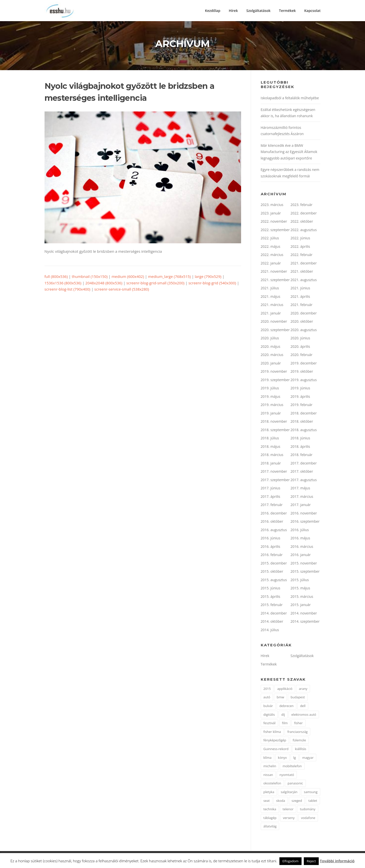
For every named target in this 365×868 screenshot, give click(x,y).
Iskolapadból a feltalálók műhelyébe (290, 99)
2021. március (272, 305)
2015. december (274, 564)
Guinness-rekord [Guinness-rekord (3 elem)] (276, 749)
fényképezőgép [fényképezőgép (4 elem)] (275, 741)
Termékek (287, 11)
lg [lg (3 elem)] (295, 758)
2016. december (274, 514)
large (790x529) (208, 277)
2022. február (302, 255)
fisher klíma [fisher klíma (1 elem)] (272, 732)
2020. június (300, 339)
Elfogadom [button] (290, 861)
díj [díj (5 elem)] (283, 715)
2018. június (300, 439)
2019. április (300, 397)
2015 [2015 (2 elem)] (267, 689)
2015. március (302, 597)
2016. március (302, 547)
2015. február (272, 605)
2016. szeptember (305, 522)
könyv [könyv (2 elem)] (282, 758)
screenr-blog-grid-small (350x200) (156, 283)
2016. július (300, 530)
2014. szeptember (305, 622)
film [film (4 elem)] (285, 724)
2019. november (274, 372)
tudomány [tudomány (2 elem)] (308, 810)
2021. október (302, 272)
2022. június (300, 239)
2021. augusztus (304, 280)
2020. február (302, 355)
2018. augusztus (304, 430)
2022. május (271, 247)
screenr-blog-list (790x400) (68, 290)
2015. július (300, 580)
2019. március (272, 405)
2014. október (272, 622)
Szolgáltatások (258, 11)
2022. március (272, 255)
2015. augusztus (274, 580)
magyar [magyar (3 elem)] (308, 758)
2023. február (302, 205)
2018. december (304, 414)
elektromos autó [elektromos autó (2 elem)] (304, 715)
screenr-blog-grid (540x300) (212, 283)
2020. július (270, 339)
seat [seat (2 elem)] (267, 801)
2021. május (271, 297)
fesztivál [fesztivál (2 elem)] (270, 724)
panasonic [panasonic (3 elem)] (295, 784)
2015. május (300, 589)
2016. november (304, 514)
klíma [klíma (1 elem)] (268, 758)
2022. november (274, 222)
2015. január (301, 605)
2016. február (272, 555)
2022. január (271, 264)
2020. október (302, 322)
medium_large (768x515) (169, 277)
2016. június (271, 539)
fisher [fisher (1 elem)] (298, 724)
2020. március (272, 355)
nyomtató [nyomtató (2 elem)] (287, 775)
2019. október (302, 372)
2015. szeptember (305, 572)
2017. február (272, 505)
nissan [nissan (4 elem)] (268, 775)
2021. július (270, 289)
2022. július (270, 239)
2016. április (271, 547)
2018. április (300, 447)
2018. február (302, 455)
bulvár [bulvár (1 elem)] (268, 706)
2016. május (300, 539)
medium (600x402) (128, 277)
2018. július (270, 439)
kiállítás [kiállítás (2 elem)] (300, 749)
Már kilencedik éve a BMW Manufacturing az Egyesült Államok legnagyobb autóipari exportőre (289, 152)
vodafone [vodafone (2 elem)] (308, 818)
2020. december (304, 314)
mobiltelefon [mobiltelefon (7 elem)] (292, 767)
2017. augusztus (304, 480)
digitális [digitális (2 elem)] (269, 715)
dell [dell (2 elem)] (303, 706)
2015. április (271, 597)
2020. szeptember (275, 330)
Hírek (233, 11)
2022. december (304, 214)
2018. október (302, 422)
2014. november (304, 614)
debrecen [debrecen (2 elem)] (287, 706)
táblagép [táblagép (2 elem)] (270, 818)
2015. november (304, 564)
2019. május (271, 397)
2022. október (302, 222)
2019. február (302, 405)
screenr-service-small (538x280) (122, 290)
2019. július (270, 389)
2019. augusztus (304, 380)
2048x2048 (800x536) (104, 283)
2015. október (272, 572)
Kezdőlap (213, 11)
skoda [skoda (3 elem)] (281, 801)
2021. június (300, 289)
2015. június (271, 589)
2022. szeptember (275, 230)
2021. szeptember (275, 280)
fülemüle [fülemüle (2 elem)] (299, 741)
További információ (337, 861)
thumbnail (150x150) (90, 277)
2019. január (271, 414)
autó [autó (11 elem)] (267, 698)
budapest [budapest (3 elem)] (298, 698)
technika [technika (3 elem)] (270, 810)
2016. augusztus (274, 530)
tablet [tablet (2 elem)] (313, 801)
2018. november (274, 422)
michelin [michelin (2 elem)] (270, 767)
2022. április (300, 247)
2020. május (271, 347)
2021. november (274, 272)
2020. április (300, 347)
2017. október (302, 472)
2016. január (301, 555)
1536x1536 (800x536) (63, 283)
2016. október (272, 522)
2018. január (271, 464)
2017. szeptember (275, 480)
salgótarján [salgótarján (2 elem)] (289, 792)
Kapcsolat (313, 11)
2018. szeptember (275, 430)
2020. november (274, 322)
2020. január (271, 364)
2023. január (271, 214)
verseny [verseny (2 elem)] (289, 818)
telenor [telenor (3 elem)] (288, 810)
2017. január (301, 505)
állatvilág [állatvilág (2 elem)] (270, 827)
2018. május (271, 447)
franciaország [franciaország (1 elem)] (297, 732)
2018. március (272, 455)
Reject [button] (311, 861)
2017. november (274, 472)
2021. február (302, 305)
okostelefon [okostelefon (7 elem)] (272, 784)
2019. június (300, 389)
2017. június (271, 489)
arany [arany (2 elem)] (303, 689)
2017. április (271, 497)
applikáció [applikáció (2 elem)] (285, 689)
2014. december (274, 614)
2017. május (300, 489)
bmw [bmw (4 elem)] (280, 698)
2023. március (272, 205)
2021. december (304, 264)
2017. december (304, 464)
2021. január (271, 314)
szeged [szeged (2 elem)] (297, 801)
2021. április (300, 297)
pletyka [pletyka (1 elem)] (269, 792)
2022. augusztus (304, 230)
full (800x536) (56, 277)
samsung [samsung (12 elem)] (311, 792)
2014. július (270, 630)
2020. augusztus (304, 330)
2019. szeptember (275, 380)
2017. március (302, 497)
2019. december (304, 364)
